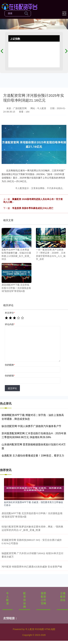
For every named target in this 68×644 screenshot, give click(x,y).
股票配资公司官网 (43, 598)
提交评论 (12, 388)
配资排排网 (25, 600)
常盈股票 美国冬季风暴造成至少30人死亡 (33, 208)
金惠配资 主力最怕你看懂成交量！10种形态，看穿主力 (33, 456)
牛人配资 (8, 598)
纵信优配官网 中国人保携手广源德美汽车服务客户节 (31, 426)
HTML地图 (50, 629)
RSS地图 (39, 629)
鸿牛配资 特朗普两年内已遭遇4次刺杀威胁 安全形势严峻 (32, 567)
